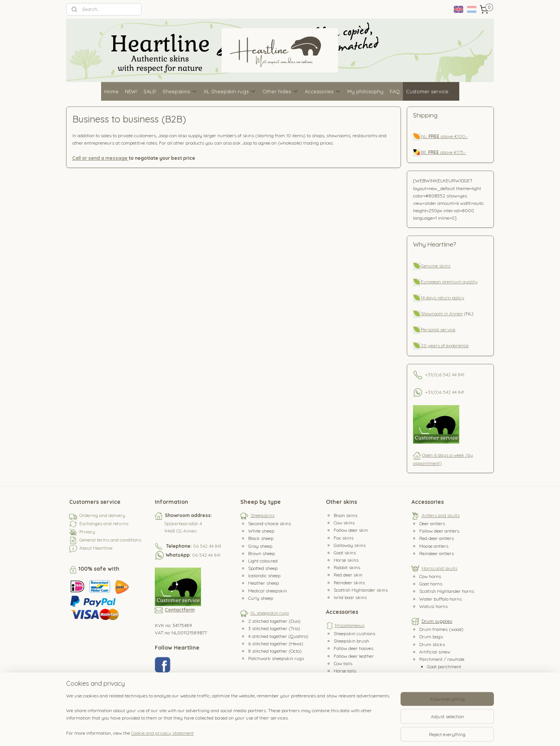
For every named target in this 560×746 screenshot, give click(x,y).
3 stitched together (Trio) (274, 628)
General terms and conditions (110, 540)
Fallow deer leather (354, 656)
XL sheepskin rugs (270, 613)
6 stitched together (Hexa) (276, 644)
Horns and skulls (439, 568)
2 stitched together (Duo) (274, 621)
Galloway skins (350, 545)
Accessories (323, 91)
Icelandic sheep (264, 576)
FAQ (395, 91)
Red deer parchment (449, 689)
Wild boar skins (350, 597)
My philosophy (365, 91)
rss (279, 732)
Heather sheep (263, 583)
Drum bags (431, 637)
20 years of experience (445, 345)
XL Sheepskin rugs (230, 91)
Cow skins (344, 523)
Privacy (87, 532)
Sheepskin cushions (354, 633)
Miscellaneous (350, 625)
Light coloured (263, 561)
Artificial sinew (435, 652)
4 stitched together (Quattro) (278, 636)
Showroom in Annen (442, 314)
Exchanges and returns (104, 523)
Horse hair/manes (353, 678)
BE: (424, 152)
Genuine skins (436, 266)
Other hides (281, 91)
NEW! (131, 91)
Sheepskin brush (351, 641)
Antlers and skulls (441, 515)
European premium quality (449, 282)
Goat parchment (444, 667)
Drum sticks (432, 644)
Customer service (431, 91)
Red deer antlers (437, 538)
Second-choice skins (269, 523)
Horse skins (346, 560)
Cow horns (430, 576)
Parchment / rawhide (442, 659)
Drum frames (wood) (441, 629)
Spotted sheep (263, 568)
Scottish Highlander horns (447, 591)
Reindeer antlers (437, 553)
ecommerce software (306, 732)
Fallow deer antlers (439, 531)
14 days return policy (443, 298)
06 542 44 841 (207, 546)
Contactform (180, 610)
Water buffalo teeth (354, 686)
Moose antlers (434, 546)
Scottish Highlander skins (361, 590)
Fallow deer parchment (451, 674)
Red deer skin (348, 575)
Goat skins (345, 553)
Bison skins (346, 515)
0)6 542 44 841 (449, 374)
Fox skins (344, 538)
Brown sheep (262, 553)
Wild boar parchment (450, 681)
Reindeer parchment (449, 704)
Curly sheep (261, 598)
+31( (430, 374)
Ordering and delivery (102, 515)
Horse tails (345, 671)
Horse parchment (445, 696)
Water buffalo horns (440, 599)
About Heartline (96, 548)
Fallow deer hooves (353, 648)
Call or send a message (101, 158)
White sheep (261, 531)
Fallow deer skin (351, 530)
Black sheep (261, 538)
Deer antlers (432, 523)
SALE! (150, 91)
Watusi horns (433, 606)
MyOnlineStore (372, 732)
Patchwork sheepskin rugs (276, 658)
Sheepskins (180, 91)
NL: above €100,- (444, 136)
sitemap (264, 732)
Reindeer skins (349, 583)
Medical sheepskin (268, 591)
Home (111, 91)
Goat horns (431, 584)
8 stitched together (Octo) (275, 651)
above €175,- (447, 152)
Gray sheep (260, 546)
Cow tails (343, 663)
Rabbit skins (347, 567)
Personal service (438, 329)
